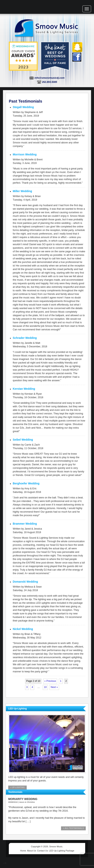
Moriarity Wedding (23, 799)
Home (23, 851)
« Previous (50, 681)
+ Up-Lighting (17, 787)
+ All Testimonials (73, 828)
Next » (54, 687)
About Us (32, 851)
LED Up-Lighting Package (62, 851)
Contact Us (42, 851)
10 (45, 687)
